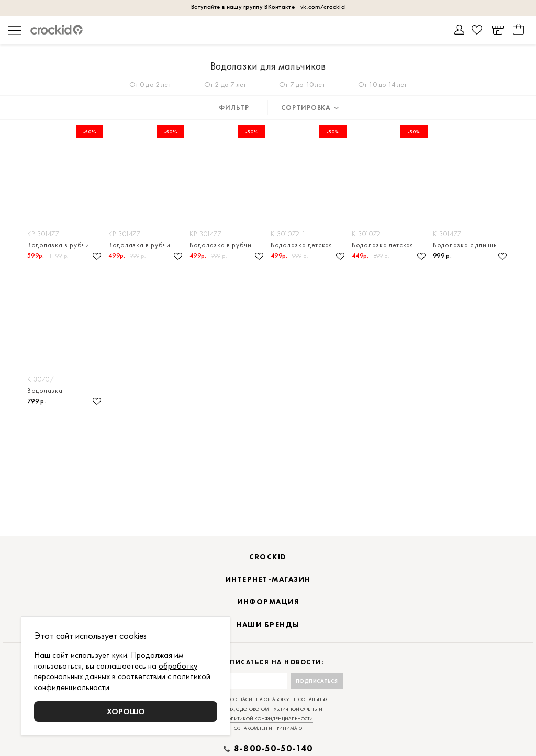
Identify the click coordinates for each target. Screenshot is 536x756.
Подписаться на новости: (268, 663)
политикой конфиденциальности (268, 719)
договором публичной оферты (279, 709)
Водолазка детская (301, 245)
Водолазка (45, 391)
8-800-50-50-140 (273, 749)
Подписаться (317, 681)
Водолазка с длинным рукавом (471, 245)
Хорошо (126, 711)
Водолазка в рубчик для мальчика (65, 245)
